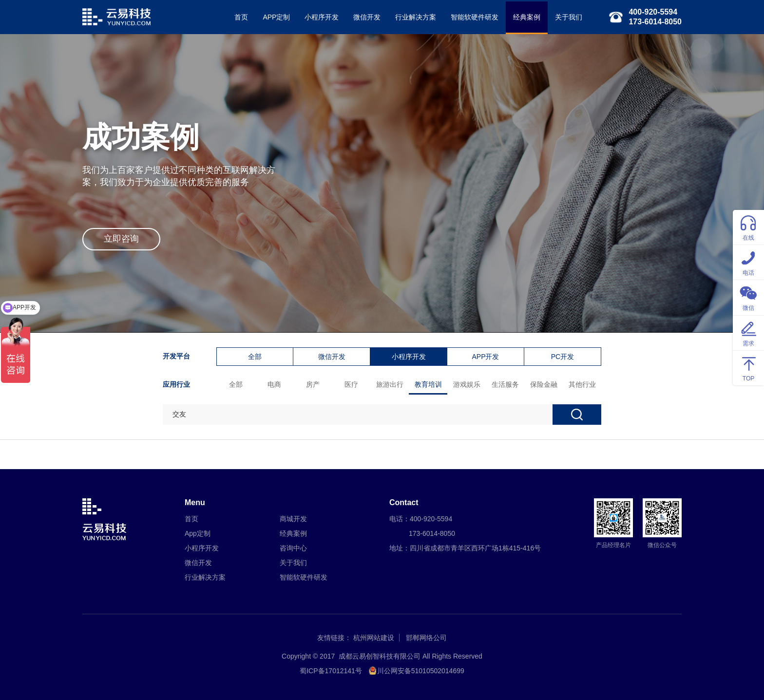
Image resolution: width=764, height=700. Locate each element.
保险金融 (544, 384)
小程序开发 (322, 17)
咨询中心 (293, 548)
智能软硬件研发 (475, 17)
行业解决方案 (416, 17)
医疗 (351, 384)
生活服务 (505, 384)
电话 (748, 262)
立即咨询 (121, 239)
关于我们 (569, 17)
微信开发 (367, 17)
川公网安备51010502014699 (421, 671)
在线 (748, 227)
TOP (748, 368)
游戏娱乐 (467, 384)
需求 (748, 332)
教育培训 (428, 384)
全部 (255, 357)
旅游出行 (390, 384)
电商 (274, 384)
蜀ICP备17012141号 (331, 671)
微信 (748, 297)
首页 (241, 17)
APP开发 (485, 357)
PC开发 (563, 357)
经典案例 (527, 17)
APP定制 (276, 17)
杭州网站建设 (374, 638)
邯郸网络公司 (426, 638)
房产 (313, 384)
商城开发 (293, 519)
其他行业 (582, 384)
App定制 (198, 533)
